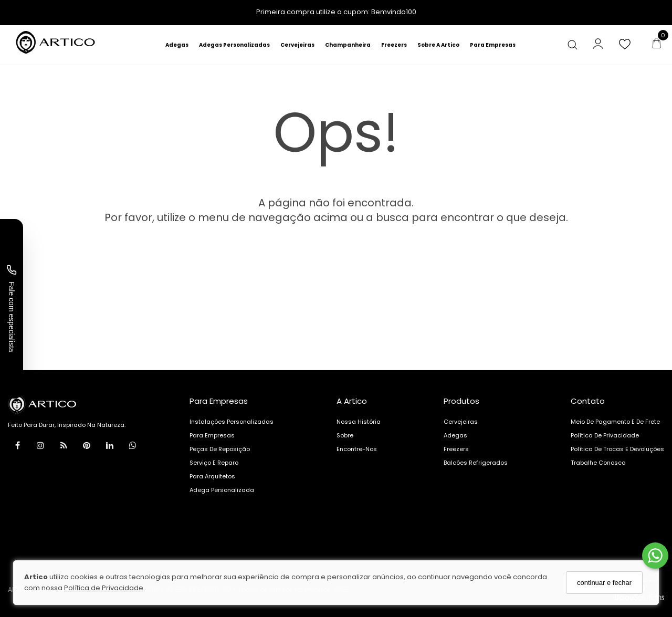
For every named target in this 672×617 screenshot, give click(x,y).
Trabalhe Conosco (598, 463)
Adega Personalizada (222, 490)
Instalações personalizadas (232, 422)
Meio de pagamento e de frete (615, 422)
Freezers (394, 45)
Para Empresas (493, 45)
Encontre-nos (357, 449)
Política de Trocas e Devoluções (617, 449)
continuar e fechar (604, 583)
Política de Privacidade (104, 588)
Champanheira (348, 45)
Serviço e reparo (214, 463)
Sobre (345, 435)
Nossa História (359, 422)
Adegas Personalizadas (234, 45)
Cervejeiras (297, 45)
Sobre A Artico (438, 45)
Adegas (177, 45)
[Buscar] (576, 45)
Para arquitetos (212, 476)
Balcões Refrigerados (476, 463)
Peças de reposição (220, 449)
